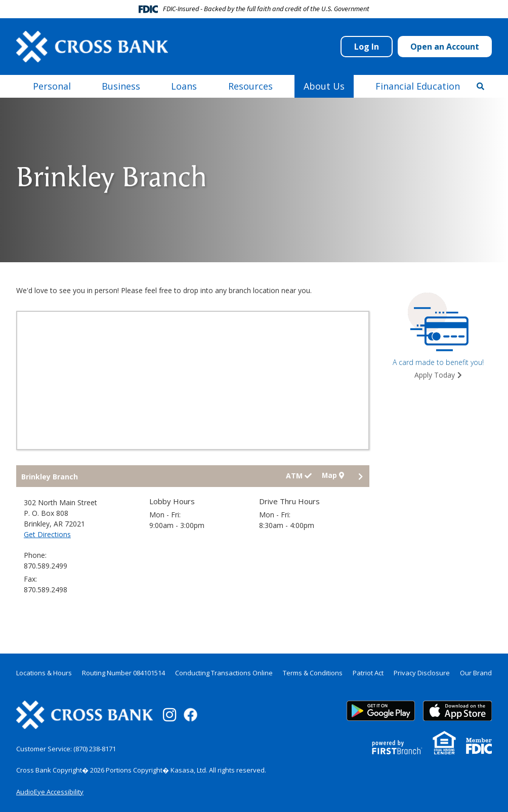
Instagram (170, 715)
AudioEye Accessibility (50, 792)
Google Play (381, 711)
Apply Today (435, 375)
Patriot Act (368, 673)
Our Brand (476, 673)
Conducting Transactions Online (224, 673)
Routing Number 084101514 (123, 673)
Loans (184, 86)
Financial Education (418, 86)
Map (332, 476)
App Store (457, 711)
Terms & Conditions (313, 673)
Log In (367, 47)
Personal (52, 86)
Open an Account (445, 47)
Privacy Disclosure (422, 673)
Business (121, 86)
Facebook (190, 715)
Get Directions (47, 534)
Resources (250, 86)
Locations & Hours (44, 673)
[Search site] (480, 86)
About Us (324, 86)
